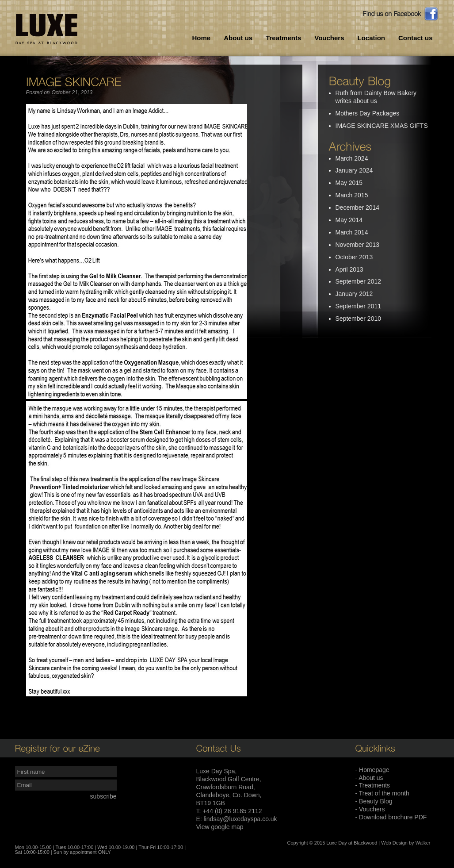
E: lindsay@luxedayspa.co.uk (237, 819)
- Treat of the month (382, 793)
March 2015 (352, 195)
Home (202, 38)
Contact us (416, 38)
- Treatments (373, 785)
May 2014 (349, 220)
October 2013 (354, 257)
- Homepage (372, 770)
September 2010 (359, 319)
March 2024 (352, 158)
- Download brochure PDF (391, 817)
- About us (369, 778)
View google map (220, 827)
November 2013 (358, 245)
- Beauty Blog (374, 801)
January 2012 (354, 294)
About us (238, 38)
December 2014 (358, 207)
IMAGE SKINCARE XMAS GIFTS (382, 126)
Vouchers (329, 38)
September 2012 (359, 281)
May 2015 (349, 183)
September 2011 (359, 306)
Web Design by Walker (406, 843)
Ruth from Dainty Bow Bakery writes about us (376, 97)
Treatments (283, 38)
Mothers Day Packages (368, 113)
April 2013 (349, 269)
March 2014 (352, 232)
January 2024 (354, 170)
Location (371, 38)
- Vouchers (370, 809)
